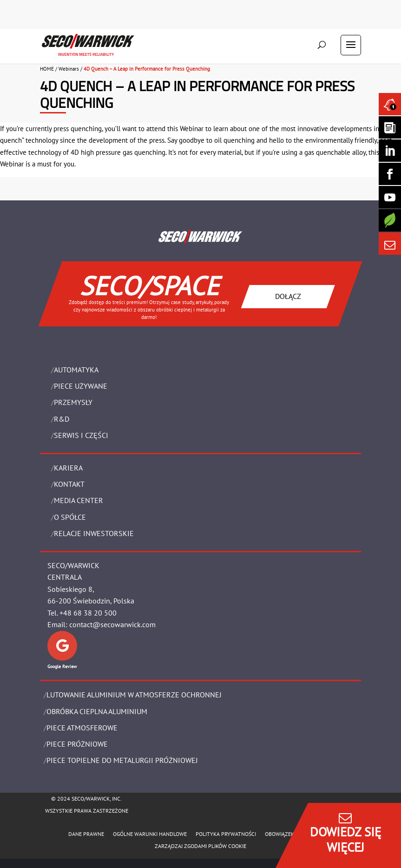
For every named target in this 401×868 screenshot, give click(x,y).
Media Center (79, 500)
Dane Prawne (86, 834)
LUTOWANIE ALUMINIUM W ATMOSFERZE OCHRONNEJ (134, 695)
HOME (47, 69)
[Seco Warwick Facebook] (390, 174)
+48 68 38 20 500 (88, 613)
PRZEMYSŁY (73, 402)
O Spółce (70, 517)
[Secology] (390, 220)
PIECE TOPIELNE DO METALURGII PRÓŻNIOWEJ (122, 760)
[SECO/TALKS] (390, 197)
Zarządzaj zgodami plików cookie (200, 846)
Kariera (68, 468)
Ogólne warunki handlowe (150, 834)
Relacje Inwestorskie (94, 533)
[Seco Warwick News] (390, 104)
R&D (62, 419)
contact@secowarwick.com (112, 624)
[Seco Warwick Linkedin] (390, 151)
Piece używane (81, 386)
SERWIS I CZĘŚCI (81, 435)
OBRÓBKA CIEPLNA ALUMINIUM (97, 711)
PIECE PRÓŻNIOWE (77, 744)
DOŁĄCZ (288, 296)
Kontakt (69, 484)
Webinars (69, 69)
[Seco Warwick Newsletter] (390, 127)
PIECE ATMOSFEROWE (82, 728)
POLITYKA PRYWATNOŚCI (226, 834)
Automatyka (76, 370)
